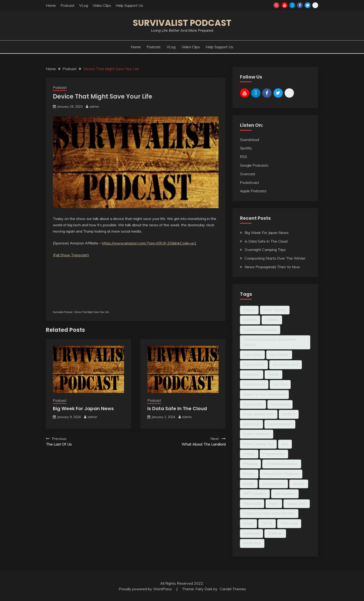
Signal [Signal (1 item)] (274, 504)
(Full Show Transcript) (71, 255)
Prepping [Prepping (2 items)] (250, 464)
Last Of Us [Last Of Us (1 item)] (251, 424)
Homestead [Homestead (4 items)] (280, 404)
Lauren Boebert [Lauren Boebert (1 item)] (280, 424)
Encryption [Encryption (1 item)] (252, 374)
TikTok (292, 5)
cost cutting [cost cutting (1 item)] (252, 355)
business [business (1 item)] (250, 320)
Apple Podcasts (253, 191)
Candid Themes (233, 589)
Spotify (246, 148)
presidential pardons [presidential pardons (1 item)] (282, 464)
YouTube (285, 5)
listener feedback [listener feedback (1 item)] (257, 434)
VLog (84, 5)
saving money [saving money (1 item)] (273, 484)
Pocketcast (249, 182)
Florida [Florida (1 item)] (273, 374)
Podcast (67, 5)
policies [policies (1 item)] (249, 454)
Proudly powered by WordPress (146, 589)
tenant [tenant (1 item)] (248, 523)
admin (94, 106)
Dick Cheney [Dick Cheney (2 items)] (279, 355)
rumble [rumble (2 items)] (249, 484)
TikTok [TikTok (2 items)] (267, 523)
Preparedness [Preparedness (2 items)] (274, 454)
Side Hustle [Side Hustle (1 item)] (252, 504)
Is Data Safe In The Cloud (177, 409)
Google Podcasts (254, 165)
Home (51, 5)
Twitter (308, 5)
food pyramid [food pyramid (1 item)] (254, 384)
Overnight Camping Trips (265, 250)
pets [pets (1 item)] (285, 444)
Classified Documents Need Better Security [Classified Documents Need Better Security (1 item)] (270, 342)
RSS (244, 157)
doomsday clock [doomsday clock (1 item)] (286, 364)
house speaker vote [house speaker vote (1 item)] (259, 414)
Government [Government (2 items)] (253, 404)
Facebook (300, 5)
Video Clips (102, 5)
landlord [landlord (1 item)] (289, 414)
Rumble (315, 5)
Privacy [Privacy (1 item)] (249, 474)
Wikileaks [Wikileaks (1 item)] (275, 533)
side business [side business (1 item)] (285, 494)
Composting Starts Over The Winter (275, 258)
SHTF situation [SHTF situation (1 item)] (255, 494)
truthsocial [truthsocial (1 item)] (251, 533)
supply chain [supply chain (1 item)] (297, 504)
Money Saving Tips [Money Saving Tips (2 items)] (258, 444)
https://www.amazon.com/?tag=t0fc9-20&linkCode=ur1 (149, 243)
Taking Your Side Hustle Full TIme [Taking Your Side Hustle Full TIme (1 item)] (269, 513)
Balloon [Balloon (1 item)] (249, 310)
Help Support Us (129, 5)
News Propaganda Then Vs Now (272, 267)
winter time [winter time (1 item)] (252, 543)
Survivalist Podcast (182, 23)
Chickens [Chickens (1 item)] (272, 320)
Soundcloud (249, 140)
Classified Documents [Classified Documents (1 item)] (260, 330)
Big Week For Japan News (83, 409)
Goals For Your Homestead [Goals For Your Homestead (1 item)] (264, 394)
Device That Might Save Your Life (92, 312)
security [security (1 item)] (299, 484)
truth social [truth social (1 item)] (289, 523)
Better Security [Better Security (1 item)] (275, 310)
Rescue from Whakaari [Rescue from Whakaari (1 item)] (281, 474)
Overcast (248, 174)
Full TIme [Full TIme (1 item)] (280, 384)
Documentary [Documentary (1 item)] (254, 364)
